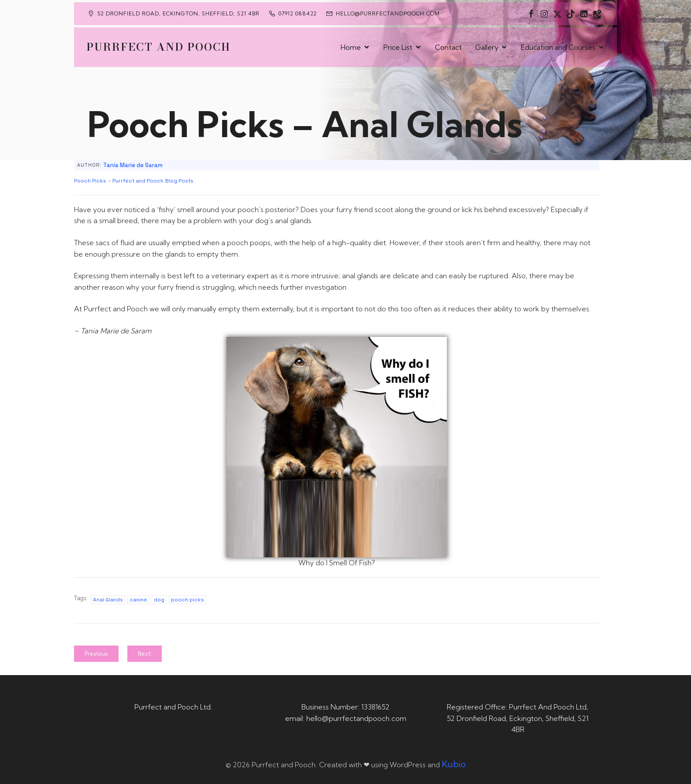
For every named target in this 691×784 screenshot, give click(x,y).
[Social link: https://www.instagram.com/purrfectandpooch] (544, 14)
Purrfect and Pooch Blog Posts (153, 181)
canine (138, 600)
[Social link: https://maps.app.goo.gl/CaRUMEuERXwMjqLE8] (597, 14)
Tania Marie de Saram (133, 165)
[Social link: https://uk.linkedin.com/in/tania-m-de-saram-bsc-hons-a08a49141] (584, 14)
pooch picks (188, 600)
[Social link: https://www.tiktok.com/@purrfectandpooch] (571, 14)
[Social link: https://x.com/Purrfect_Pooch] (557, 14)
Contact (448, 47)
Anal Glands (108, 600)
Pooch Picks (90, 181)
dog (159, 600)
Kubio (454, 764)
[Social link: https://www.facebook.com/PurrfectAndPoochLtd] (531, 14)
